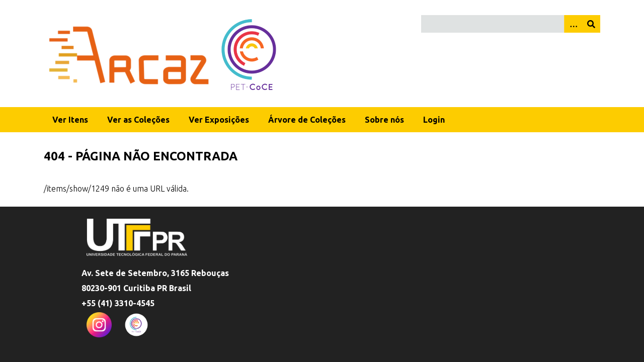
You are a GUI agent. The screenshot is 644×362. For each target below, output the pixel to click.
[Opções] (573, 24)
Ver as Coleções (138, 120)
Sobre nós (384, 120)
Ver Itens (70, 120)
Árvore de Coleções (307, 120)
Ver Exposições (219, 120)
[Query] (511, 24)
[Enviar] (591, 24)
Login (434, 120)
